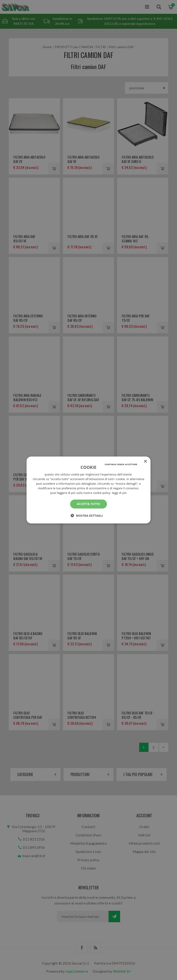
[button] (88, 515)
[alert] (88, 490)
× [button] (145, 462)
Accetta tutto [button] (88, 504)
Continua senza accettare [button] (121, 464)
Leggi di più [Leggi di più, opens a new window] (119, 493)
